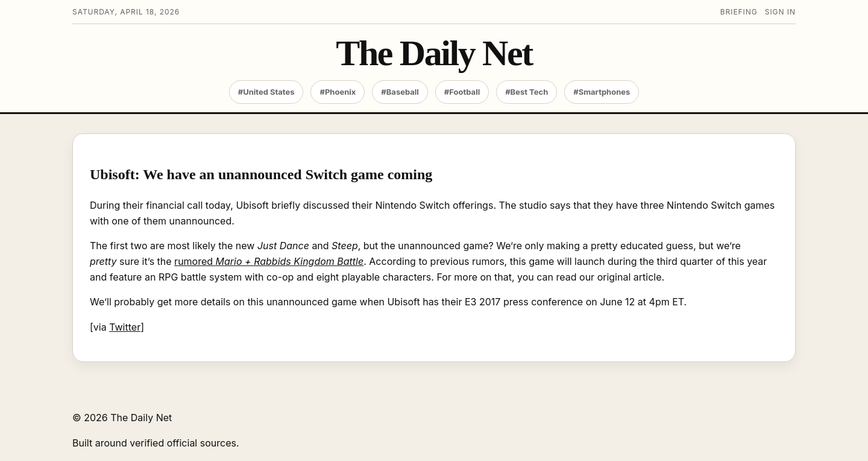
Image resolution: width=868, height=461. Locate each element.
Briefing (739, 12)
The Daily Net (434, 53)
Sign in (780, 12)
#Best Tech (527, 92)
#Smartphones (602, 92)
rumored (269, 261)
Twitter (125, 327)
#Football (462, 92)
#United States (266, 92)
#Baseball (400, 92)
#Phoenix (338, 92)
